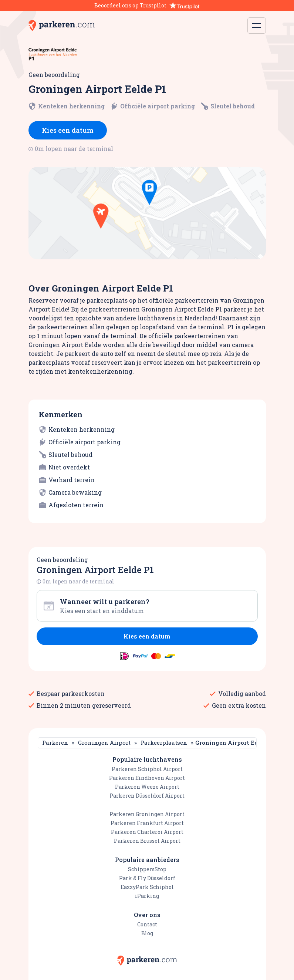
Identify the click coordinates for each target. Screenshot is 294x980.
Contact (147, 924)
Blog (147, 933)
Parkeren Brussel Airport (147, 841)
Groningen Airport (104, 742)
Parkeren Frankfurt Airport (147, 823)
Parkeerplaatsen (164, 742)
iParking (147, 896)
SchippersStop (147, 869)
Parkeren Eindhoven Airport (147, 778)
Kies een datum (68, 130)
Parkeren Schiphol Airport (147, 769)
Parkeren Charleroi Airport (147, 832)
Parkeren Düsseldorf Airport (147, 796)
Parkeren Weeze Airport (147, 787)
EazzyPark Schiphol (147, 887)
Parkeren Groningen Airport (147, 814)
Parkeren (55, 742)
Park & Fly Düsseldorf (147, 878)
